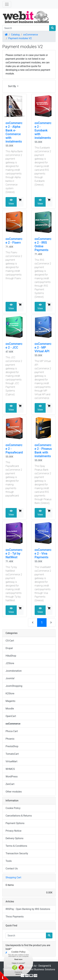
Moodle (10, 709)
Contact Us (12, 869)
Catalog (15, 35)
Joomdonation (14, 671)
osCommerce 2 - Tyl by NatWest (14, 553)
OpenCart (11, 716)
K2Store (10, 693)
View (11, 202)
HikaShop (11, 656)
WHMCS (10, 769)
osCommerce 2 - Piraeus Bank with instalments (43, 451)
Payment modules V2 (20, 38)
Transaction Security (17, 853)
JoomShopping (14, 686)
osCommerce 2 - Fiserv (14, 241)
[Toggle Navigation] (7, 4)
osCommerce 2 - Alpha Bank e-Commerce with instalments (14, 132)
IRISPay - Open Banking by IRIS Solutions (28, 909)
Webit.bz (32, 966)
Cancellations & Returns (19, 816)
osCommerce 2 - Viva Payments (43, 553)
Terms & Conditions (16, 846)
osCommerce (30, 35)
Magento (10, 701)
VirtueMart (11, 761)
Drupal (9, 648)
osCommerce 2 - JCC (14, 346)
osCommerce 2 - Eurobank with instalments (43, 130)
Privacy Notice (13, 831)
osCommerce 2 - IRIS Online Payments (43, 244)
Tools (9, 861)
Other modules (14, 792)
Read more (18, 959)
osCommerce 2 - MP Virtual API (43, 347)
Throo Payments (15, 917)
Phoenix (10, 739)
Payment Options (15, 823)
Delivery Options (14, 838)
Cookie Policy (13, 808)
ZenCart (10, 784)
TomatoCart (12, 754)
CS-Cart (10, 641)
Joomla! (10, 678)
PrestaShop (12, 746)
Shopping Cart (13, 877)
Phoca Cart (12, 731)
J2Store (10, 663)
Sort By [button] (12, 86)
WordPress (12, 777)
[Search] (26, 28)
